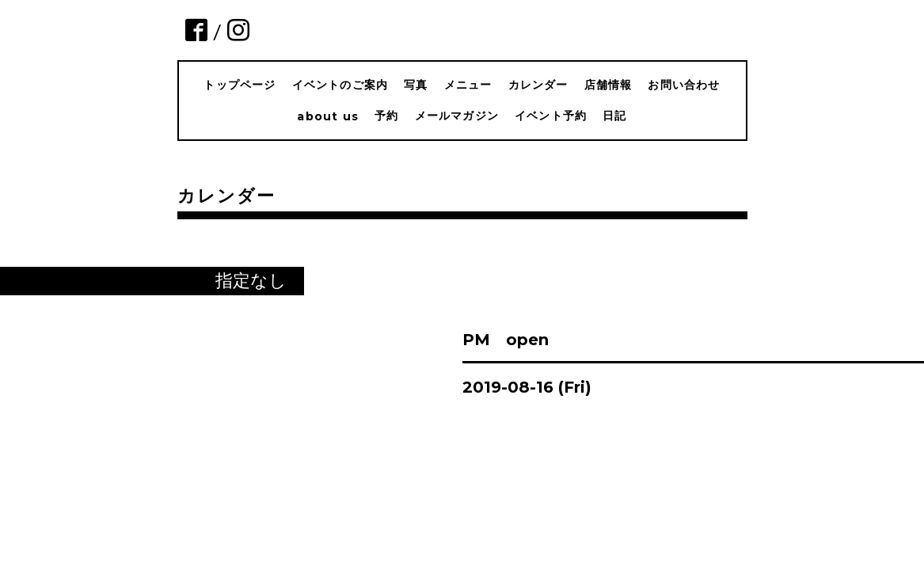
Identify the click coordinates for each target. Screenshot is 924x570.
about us (328, 116)
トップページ (240, 85)
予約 (386, 116)
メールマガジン (457, 116)
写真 (416, 85)
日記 (614, 116)
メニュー (468, 85)
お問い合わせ (684, 85)
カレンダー (538, 85)
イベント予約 (551, 116)
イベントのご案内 (340, 85)
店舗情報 (608, 85)
